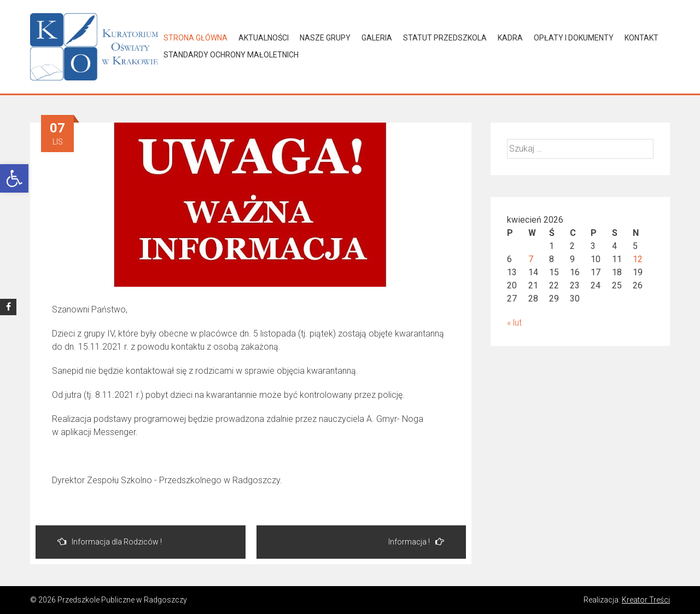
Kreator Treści (646, 600)
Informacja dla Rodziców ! (110, 541)
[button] (14, 178)
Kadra (510, 38)
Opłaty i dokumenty (574, 38)
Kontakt (641, 38)
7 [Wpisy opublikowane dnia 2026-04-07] (531, 259)
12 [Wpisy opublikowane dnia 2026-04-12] (638, 259)
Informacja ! (416, 541)
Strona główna (196, 38)
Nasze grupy (325, 38)
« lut (514, 323)
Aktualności (264, 38)
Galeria (377, 38)
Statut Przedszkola (445, 38)
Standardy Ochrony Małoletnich (231, 55)
